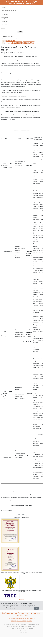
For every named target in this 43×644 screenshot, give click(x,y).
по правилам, (24, 604)
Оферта (29, 621)
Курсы (3, 28)
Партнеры (21, 600)
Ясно (36, 608)
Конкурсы (4, 18)
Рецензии (4, 14)
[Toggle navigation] (10, 37)
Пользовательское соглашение (18, 619)
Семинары (5, 21)
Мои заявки (21, 514)
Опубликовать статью (8, 11)
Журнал (4, 7)
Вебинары (5, 25)
